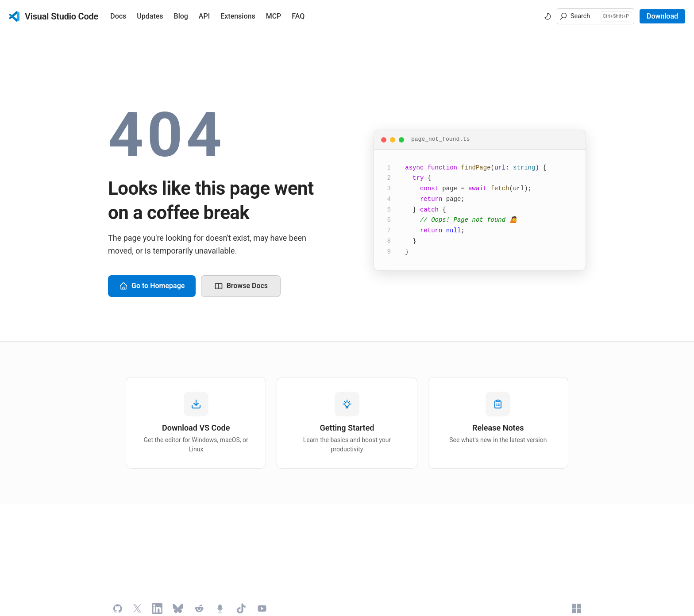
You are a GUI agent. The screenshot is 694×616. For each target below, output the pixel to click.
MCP (274, 16)
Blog (181, 16)
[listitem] (196, 423)
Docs (118, 16)
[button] (596, 16)
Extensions (238, 16)
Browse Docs (241, 286)
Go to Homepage (152, 286)
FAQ (298, 16)
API (204, 16)
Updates (150, 16)
